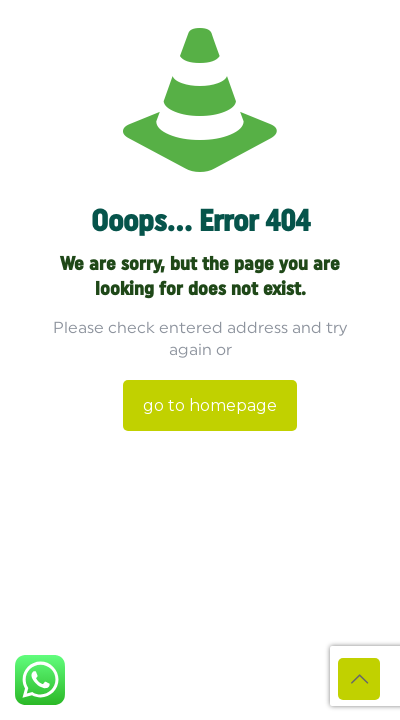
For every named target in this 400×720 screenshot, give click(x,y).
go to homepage (210, 405)
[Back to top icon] (359, 679)
